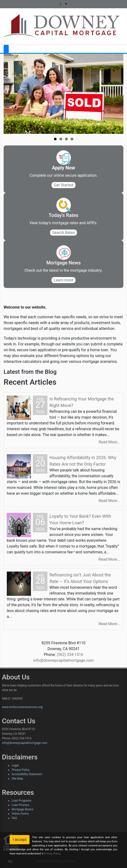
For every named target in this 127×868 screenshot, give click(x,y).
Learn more (63, 280)
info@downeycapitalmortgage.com (64, 660)
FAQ (14, 818)
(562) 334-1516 (70, 655)
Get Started (63, 185)
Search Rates (64, 233)
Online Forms (20, 814)
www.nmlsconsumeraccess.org (22, 707)
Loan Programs (22, 801)
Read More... (109, 442)
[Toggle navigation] (6, 49)
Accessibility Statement (27, 774)
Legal (15, 765)
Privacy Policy (21, 770)
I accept (20, 840)
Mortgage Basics (23, 809)
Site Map (17, 779)
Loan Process (20, 805)
